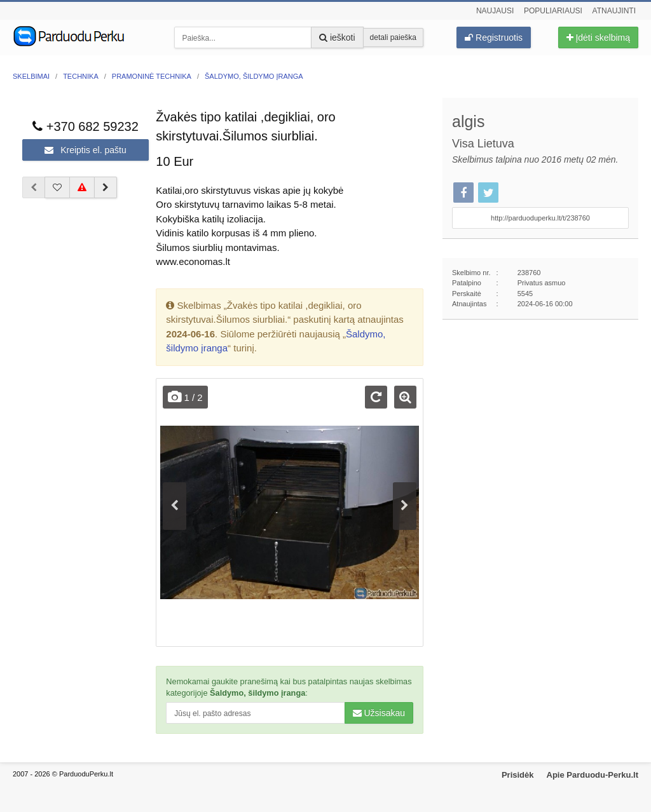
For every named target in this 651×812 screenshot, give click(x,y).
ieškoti (337, 37)
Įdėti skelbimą (598, 37)
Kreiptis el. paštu (85, 150)
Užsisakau (379, 713)
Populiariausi (553, 11)
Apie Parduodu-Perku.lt (593, 775)
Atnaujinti (614, 11)
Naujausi (495, 11)
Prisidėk (518, 775)
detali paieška (393, 37)
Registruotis (494, 37)
